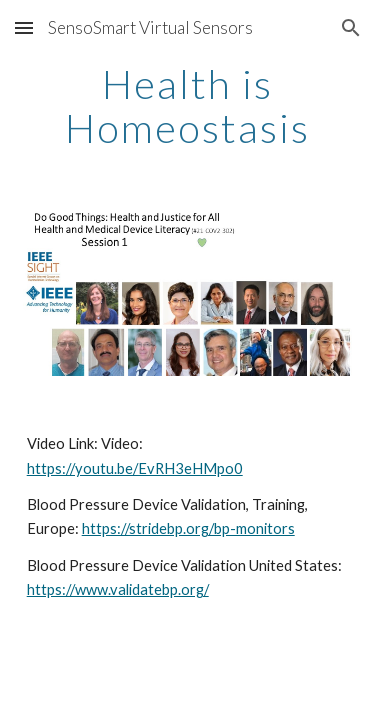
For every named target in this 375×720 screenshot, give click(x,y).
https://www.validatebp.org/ (118, 589)
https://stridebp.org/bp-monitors (188, 528)
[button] (24, 27)
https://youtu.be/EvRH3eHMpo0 (135, 468)
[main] (188, 106)
